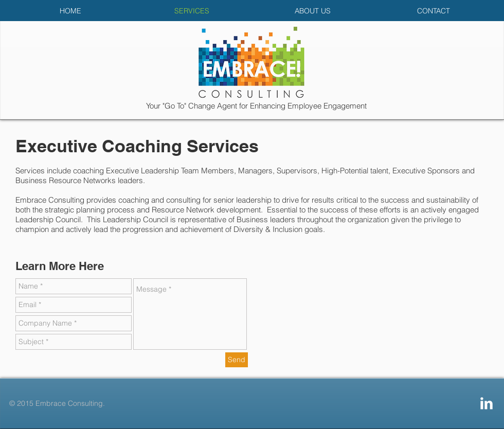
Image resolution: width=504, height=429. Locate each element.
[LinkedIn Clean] (487, 403)
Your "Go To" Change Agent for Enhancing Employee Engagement (256, 106)
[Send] (237, 360)
